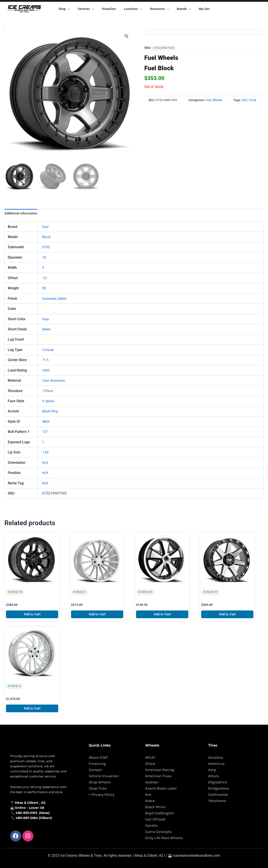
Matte (64, 299)
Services (89, 9)
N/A (45, 463)
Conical (48, 350)
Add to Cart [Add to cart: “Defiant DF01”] (32, 615)
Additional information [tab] (22, 213)
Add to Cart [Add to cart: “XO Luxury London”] (97, 615)
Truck (253, 100)
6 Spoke (49, 401)
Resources (158, 9)
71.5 (46, 360)
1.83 (46, 453)
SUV (245, 100)
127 (45, 432)
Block (47, 237)
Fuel (150, 58)
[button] (73, 9)
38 (44, 289)
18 (44, 258)
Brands (180, 9)
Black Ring (51, 412)
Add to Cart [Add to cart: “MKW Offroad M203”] (227, 615)
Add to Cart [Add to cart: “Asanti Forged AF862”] (32, 709)
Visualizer (111, 9)
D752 (46, 247)
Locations (133, 9)
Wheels (168, 58)
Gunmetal (50, 299)
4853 (46, 422)
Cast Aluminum (54, 381)
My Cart (199, 9)
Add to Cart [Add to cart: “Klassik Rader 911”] (162, 615)
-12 (45, 278)
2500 (46, 371)
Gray (46, 319)
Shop (69, 9)
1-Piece (48, 391)
